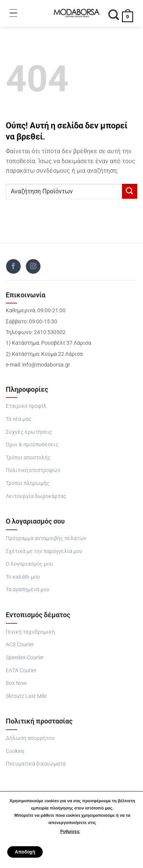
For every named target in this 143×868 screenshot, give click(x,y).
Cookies (15, 751)
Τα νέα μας (19, 419)
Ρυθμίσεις (70, 831)
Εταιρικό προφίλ (26, 406)
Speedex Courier (25, 657)
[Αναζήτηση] (114, 16)
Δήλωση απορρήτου (30, 738)
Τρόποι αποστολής (28, 458)
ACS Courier (20, 644)
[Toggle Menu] (13, 13)
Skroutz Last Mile (26, 696)
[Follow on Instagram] (33, 266)
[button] (128, 13)
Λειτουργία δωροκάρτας (36, 496)
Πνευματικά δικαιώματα (36, 764)
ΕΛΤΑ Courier (21, 670)
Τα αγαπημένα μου (28, 589)
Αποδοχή (25, 852)
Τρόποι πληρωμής (28, 483)
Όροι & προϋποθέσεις (32, 445)
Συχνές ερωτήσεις (29, 432)
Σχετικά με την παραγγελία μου (44, 551)
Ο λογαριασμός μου (29, 564)
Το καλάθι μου (23, 577)
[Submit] (130, 191)
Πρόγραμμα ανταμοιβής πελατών (46, 538)
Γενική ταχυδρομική (30, 632)
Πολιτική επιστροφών (33, 470)
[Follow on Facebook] (13, 266)
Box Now (16, 683)
